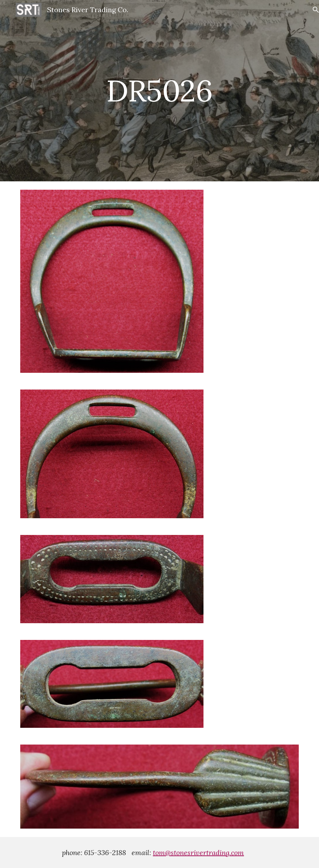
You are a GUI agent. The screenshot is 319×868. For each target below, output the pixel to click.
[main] (160, 90)
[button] (311, 10)
